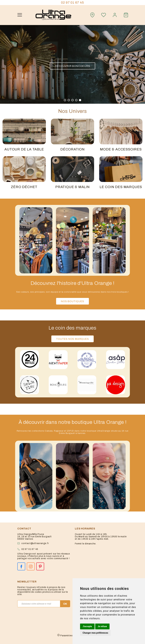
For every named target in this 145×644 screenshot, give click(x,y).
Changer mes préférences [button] (95, 633)
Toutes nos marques (72, 339)
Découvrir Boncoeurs (72, 66)
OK (65, 604)
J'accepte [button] (87, 626)
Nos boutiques (72, 301)
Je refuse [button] (102, 626)
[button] (65, 100)
